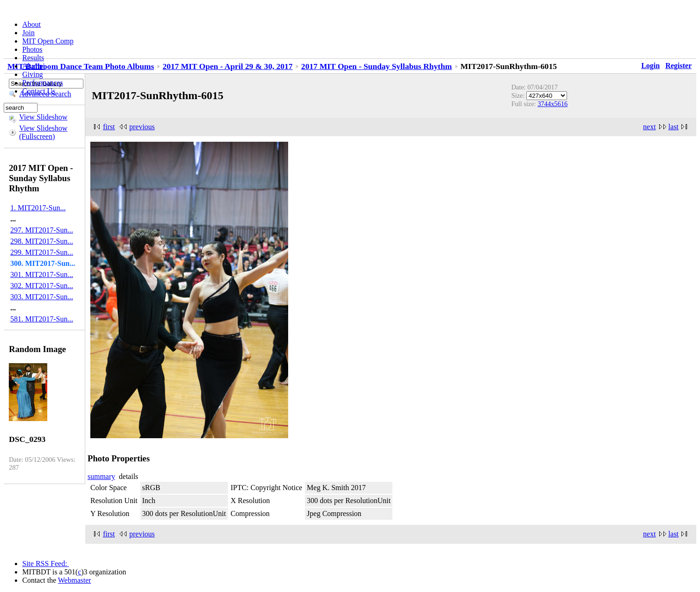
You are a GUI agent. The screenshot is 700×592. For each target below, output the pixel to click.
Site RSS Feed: (46, 564)
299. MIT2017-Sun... (42, 252)
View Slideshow (43, 117)
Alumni (34, 66)
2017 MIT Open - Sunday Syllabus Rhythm (376, 66)
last (674, 127)
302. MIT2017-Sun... (42, 286)
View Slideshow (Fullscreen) (43, 132)
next (650, 127)
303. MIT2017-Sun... (42, 297)
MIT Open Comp (48, 41)
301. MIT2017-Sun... (42, 274)
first (109, 127)
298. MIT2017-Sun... (42, 241)
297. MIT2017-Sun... (42, 230)
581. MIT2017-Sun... (42, 319)
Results (33, 58)
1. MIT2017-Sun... (38, 208)
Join (28, 33)
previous (142, 127)
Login (650, 66)
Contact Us (39, 91)
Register (678, 66)
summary (101, 476)
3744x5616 (552, 104)
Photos (32, 49)
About (32, 24)
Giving (32, 74)
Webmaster (75, 580)
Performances (43, 83)
